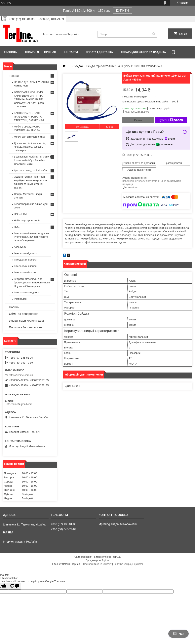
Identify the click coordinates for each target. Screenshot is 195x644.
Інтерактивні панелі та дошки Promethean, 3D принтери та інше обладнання (31, 237)
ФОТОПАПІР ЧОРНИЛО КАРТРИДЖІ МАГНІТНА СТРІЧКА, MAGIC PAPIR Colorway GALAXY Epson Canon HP (29, 99)
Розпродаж (20, 299)
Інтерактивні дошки (25, 253)
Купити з (171, 120)
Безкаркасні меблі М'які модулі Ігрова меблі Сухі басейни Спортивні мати (32, 160)
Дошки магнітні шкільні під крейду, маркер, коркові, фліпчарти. (30, 147)
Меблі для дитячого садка (30, 137)
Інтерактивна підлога (26, 292)
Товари (30, 52)
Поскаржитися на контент (97, 564)
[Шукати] (154, 34)
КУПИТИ (122, 11)
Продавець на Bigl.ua (97, 560)
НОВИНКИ (20, 214)
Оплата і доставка (99, 52)
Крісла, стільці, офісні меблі (31, 170)
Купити (138, 120)
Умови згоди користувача (26, 321)
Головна (10, 52)
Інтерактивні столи (25, 272)
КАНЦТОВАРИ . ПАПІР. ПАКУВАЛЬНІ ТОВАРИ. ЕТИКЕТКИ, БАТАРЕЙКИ (29, 117)
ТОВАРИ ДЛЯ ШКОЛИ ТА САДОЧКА (143, 52)
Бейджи (79, 66)
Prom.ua (116, 557)
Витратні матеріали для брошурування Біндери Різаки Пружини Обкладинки (32, 283)
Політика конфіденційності (128, 564)
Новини (14, 307)
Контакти (71, 52)
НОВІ (17, 227)
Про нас (50, 52)
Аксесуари (20, 247)
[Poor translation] (15, 586)
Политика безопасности (25, 327)
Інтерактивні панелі (26, 266)
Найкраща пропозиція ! (28, 220)
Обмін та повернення (24, 314)
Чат (178, 634)
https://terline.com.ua (21, 375)
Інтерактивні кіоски (25, 260)
